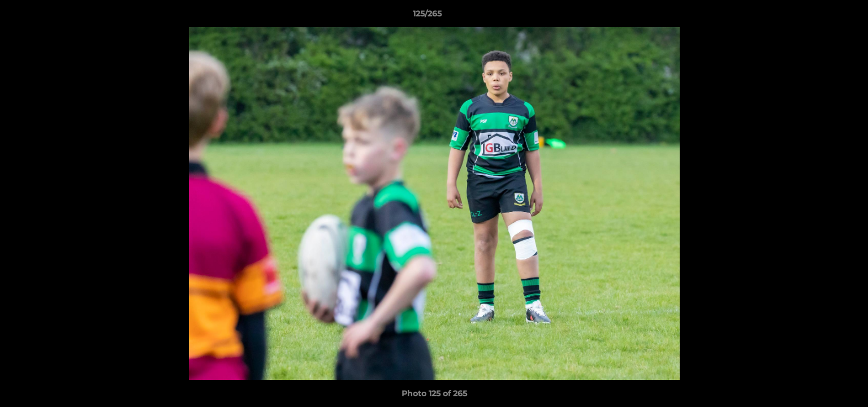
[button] (821, 16)
